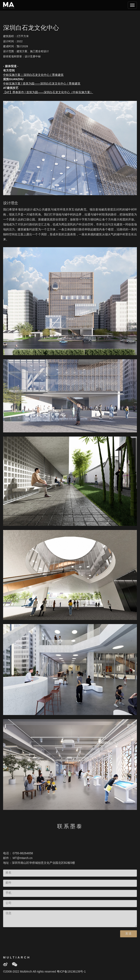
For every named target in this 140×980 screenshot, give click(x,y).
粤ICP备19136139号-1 (71, 972)
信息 (8, 913)
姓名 (8, 873)
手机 (8, 893)
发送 (129, 934)
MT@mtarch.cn (23, 858)
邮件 (8, 883)
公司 (8, 903)
